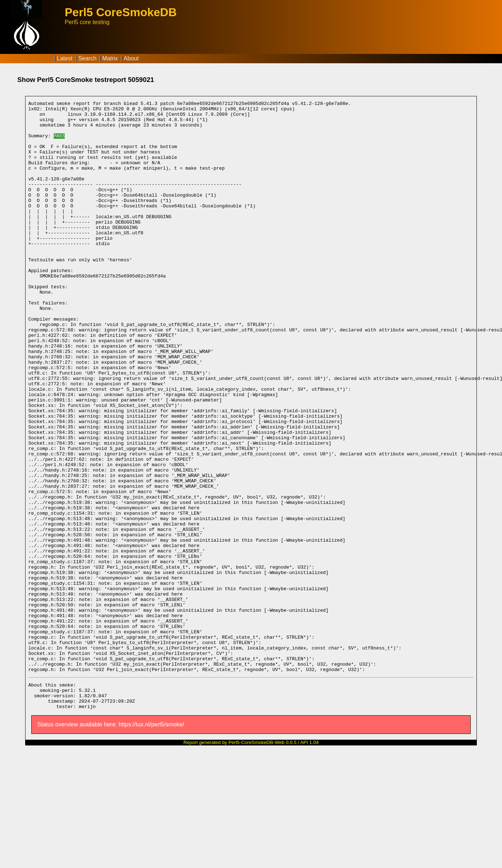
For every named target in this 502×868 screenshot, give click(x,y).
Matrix (110, 58)
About (131, 58)
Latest (65, 58)
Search (88, 58)
